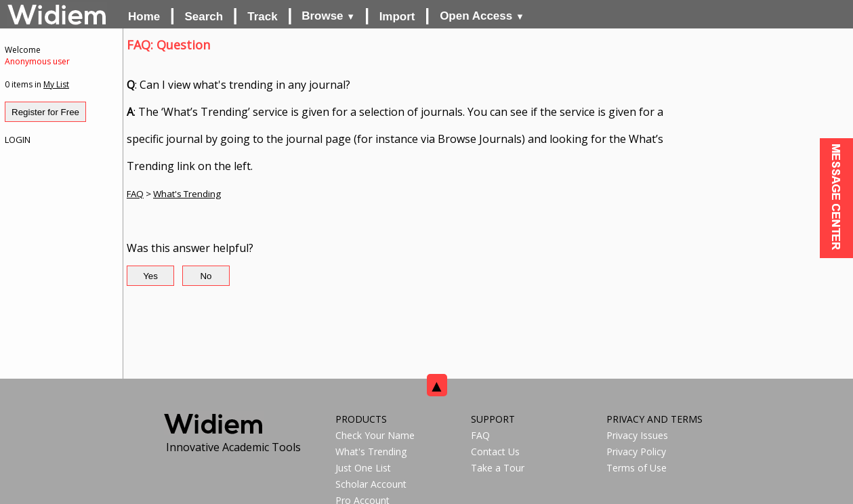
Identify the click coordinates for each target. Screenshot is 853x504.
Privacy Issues (637, 435)
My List (56, 84)
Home (144, 17)
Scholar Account (371, 484)
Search (204, 17)
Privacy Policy (636, 451)
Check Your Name (375, 435)
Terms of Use (637, 468)
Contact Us (495, 451)
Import (397, 17)
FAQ (135, 194)
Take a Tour (498, 468)
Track (262, 17)
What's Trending (187, 194)
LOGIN (18, 140)
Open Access (482, 16)
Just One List (363, 468)
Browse (328, 16)
